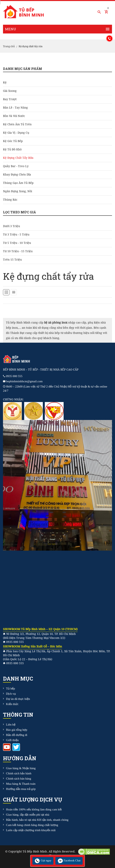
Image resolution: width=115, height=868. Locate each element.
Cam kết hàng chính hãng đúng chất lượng (32, 825)
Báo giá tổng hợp (17, 730)
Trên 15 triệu (12, 260)
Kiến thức (12, 704)
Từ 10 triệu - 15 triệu (18, 251)
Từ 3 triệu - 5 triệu (16, 234)
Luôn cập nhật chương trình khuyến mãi (31, 830)
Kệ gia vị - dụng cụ (16, 133)
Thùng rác (10, 200)
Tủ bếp (10, 689)
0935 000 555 (14, 376)
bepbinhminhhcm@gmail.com (24, 381)
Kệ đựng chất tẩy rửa (18, 158)
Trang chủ (9, 46)
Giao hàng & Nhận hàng (21, 768)
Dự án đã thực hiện (18, 699)
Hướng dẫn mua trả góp (21, 789)
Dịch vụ (11, 694)
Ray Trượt (10, 99)
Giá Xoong (10, 91)
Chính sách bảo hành (19, 773)
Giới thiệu (12, 740)
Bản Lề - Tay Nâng (15, 108)
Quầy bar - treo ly (16, 166)
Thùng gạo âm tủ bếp (18, 183)
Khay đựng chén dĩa (17, 175)
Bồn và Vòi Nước (14, 116)
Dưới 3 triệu (11, 226)
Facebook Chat (69, 861)
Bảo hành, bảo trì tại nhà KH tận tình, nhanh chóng (37, 820)
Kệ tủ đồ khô (12, 149)
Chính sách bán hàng (18, 779)
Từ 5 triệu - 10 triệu (17, 243)
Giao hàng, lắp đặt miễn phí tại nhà (28, 815)
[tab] (6, 292)
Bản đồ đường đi (17, 735)
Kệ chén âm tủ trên (17, 124)
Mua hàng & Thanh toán (21, 784)
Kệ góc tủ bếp (13, 141)
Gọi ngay (43, 861)
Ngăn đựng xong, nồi (17, 191)
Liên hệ (11, 725)
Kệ (5, 82)
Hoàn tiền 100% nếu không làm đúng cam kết (34, 809)
